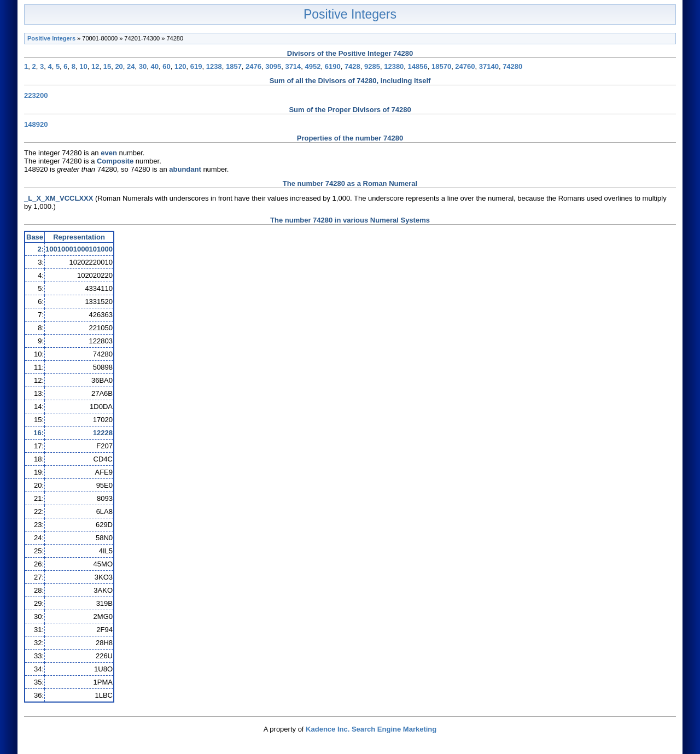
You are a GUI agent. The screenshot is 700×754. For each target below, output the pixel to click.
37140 (489, 66)
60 (166, 66)
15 (107, 66)
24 (131, 66)
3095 (273, 66)
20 (119, 66)
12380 (394, 66)
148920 (36, 124)
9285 (372, 66)
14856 (418, 66)
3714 (293, 66)
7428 (352, 66)
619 (196, 66)
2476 (253, 66)
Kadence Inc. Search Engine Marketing (371, 729)
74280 (512, 66)
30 (143, 66)
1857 (234, 66)
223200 (36, 95)
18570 (441, 66)
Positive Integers (350, 14)
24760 (465, 66)
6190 (333, 66)
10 (83, 66)
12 (95, 66)
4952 (313, 66)
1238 (214, 66)
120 (180, 66)
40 (155, 66)
